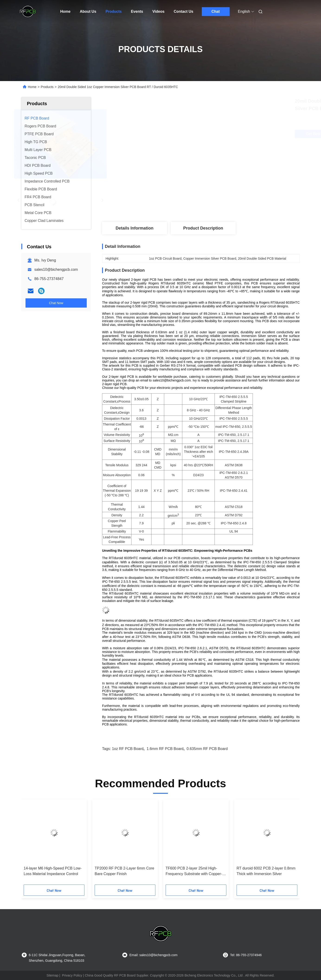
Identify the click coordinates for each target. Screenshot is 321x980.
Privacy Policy (72, 975)
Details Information (134, 228)
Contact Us (183, 11)
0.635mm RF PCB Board (207, 749)
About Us (88, 11)
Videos (158, 11)
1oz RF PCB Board (128, 749)
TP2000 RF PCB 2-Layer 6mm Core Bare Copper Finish (124, 871)
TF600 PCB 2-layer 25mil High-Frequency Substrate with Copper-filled (194, 871)
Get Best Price (226, 134)
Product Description (203, 228)
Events (137, 11)
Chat (216, 11)
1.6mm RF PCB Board (165, 749)
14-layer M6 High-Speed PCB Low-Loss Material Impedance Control (53, 871)
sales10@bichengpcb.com (56, 269)
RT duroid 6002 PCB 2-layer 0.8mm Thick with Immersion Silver (266, 871)
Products (114, 11)
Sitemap (52, 975)
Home (65, 11)
